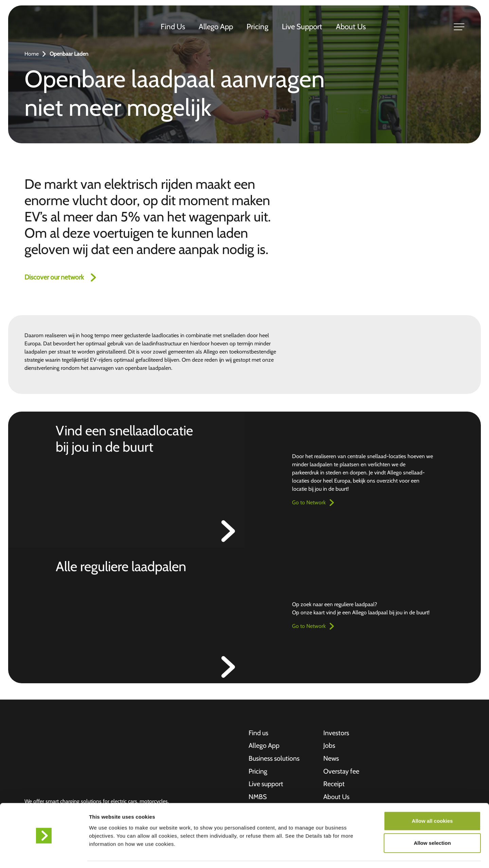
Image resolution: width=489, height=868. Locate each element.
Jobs (329, 746)
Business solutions (274, 759)
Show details (356, 855)
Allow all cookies (432, 801)
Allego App (216, 27)
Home (32, 54)
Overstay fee (342, 772)
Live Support (302, 27)
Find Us (173, 27)
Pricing (258, 27)
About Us (351, 27)
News (331, 759)
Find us (259, 733)
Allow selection (432, 823)
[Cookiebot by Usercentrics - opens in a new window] (44, 855)
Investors (336, 733)
